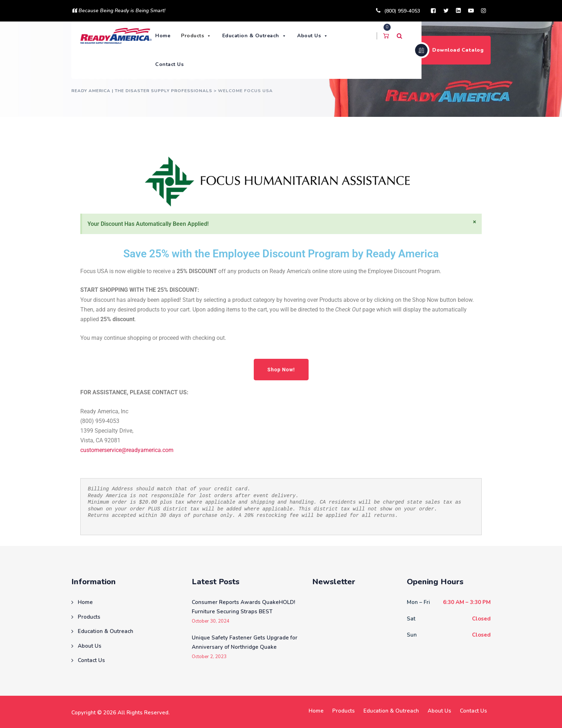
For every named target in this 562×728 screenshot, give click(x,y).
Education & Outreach (256, 36)
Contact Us (171, 64)
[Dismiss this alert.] (475, 222)
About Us (315, 36)
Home (165, 36)
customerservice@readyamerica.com (127, 450)
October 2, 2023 (209, 657)
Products (198, 36)
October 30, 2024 (211, 621)
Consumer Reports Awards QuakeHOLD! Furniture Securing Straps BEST (243, 607)
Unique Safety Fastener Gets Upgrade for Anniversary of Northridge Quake (245, 642)
